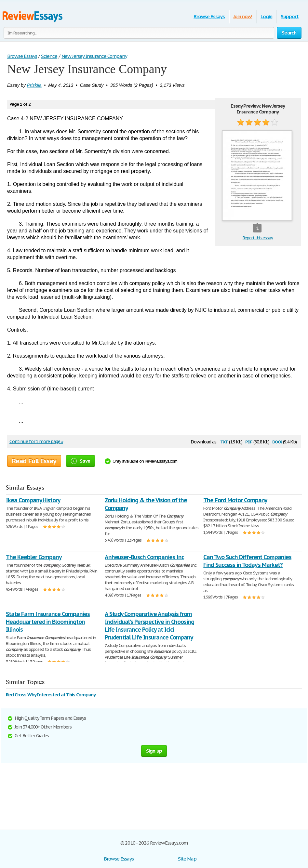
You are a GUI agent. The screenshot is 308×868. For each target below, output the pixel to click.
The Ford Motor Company (235, 500)
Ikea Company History (33, 500)
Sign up (154, 751)
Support (290, 16)
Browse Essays (209, 16)
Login (266, 16)
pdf (249, 441)
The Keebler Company (34, 557)
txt (224, 441)
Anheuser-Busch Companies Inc (144, 557)
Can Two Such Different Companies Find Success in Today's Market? (247, 561)
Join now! (243, 16)
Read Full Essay (34, 461)
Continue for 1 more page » (36, 441)
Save (80, 461)
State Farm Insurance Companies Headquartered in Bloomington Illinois (48, 622)
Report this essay (258, 238)
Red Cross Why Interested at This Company (51, 695)
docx (277, 441)
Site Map (187, 859)
